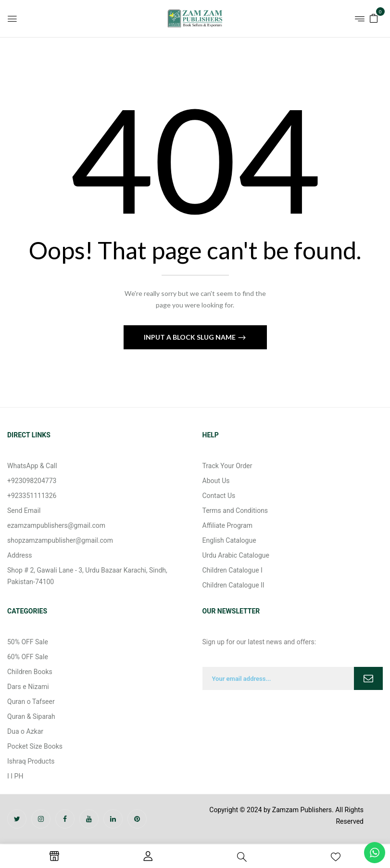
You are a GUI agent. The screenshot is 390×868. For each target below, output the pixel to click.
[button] (374, 18)
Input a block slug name (190, 337)
